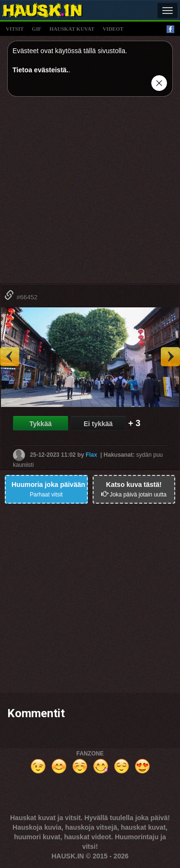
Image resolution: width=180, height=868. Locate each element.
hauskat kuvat (72, 29)
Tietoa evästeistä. (40, 70)
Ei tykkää (98, 424)
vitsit (15, 29)
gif (36, 29)
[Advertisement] (90, 194)
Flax (91, 455)
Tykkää (40, 424)
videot (113, 29)
